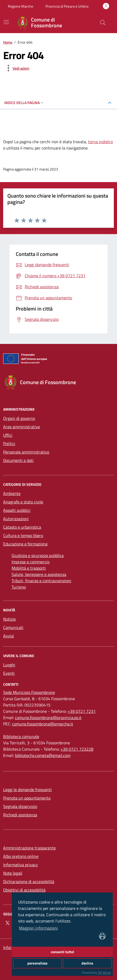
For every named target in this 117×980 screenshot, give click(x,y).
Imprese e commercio (30, 562)
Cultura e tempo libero (23, 535)
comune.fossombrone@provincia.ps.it (48, 718)
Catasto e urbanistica (22, 527)
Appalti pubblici (17, 510)
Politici (9, 443)
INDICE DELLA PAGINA (24, 103)
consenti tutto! (62, 952)
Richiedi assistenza (20, 815)
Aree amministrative (22, 427)
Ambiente (12, 493)
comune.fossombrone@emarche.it (43, 724)
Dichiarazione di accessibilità (29, 881)
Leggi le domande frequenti (27, 790)
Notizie (9, 619)
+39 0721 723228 (77, 749)
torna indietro (100, 142)
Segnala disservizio (20, 806)
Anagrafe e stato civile (23, 502)
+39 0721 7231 (82, 711)
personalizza (37, 963)
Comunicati (13, 627)
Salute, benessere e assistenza (39, 574)
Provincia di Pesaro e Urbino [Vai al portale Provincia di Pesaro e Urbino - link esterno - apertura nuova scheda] (67, 6)
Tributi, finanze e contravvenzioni (41, 581)
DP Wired (104, 973)
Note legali (13, 873)
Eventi (9, 673)
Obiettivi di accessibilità (24, 890)
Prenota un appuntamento (27, 798)
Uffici (8, 435)
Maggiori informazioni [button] (38, 928)
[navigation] (6, 22)
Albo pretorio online (21, 856)
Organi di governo (19, 418)
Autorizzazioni (16, 519)
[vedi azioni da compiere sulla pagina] (17, 68)
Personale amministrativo (26, 452)
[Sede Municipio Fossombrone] (29, 692)
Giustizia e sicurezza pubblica (38, 555)
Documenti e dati (18, 460)
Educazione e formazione (25, 544)
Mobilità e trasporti (29, 568)
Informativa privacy (21, 865)
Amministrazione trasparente (29, 848)
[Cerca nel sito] (103, 23)
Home (8, 42)
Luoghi (9, 665)
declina (87, 963)
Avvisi (9, 636)
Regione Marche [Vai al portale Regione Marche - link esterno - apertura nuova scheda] (21, 6)
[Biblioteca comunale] (21, 736)
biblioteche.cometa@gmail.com (43, 755)
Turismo (19, 587)
